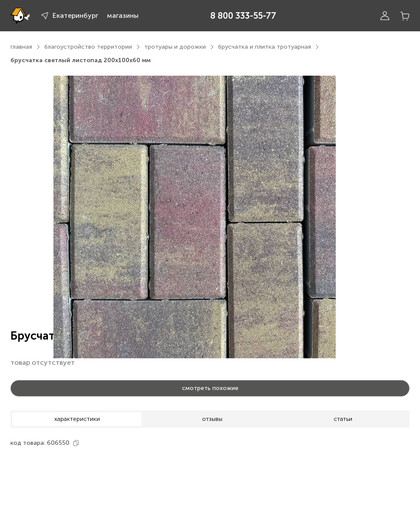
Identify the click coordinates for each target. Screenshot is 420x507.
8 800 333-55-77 (243, 16)
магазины (123, 15)
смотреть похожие (210, 388)
